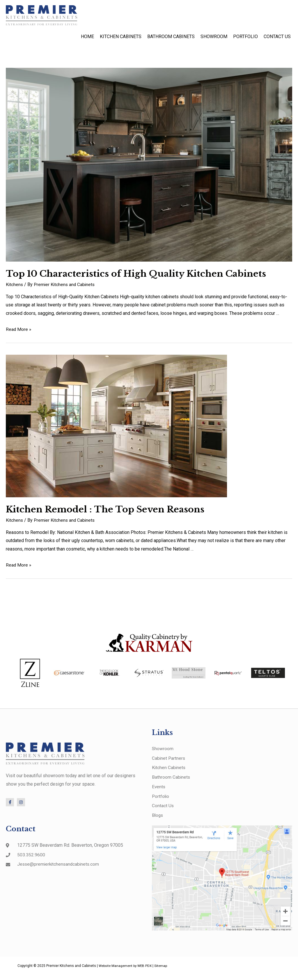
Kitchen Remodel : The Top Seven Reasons (105, 512)
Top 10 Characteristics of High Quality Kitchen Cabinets (136, 277)
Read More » (19, 332)
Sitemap (164, 971)
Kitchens (15, 287)
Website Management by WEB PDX (127, 971)
